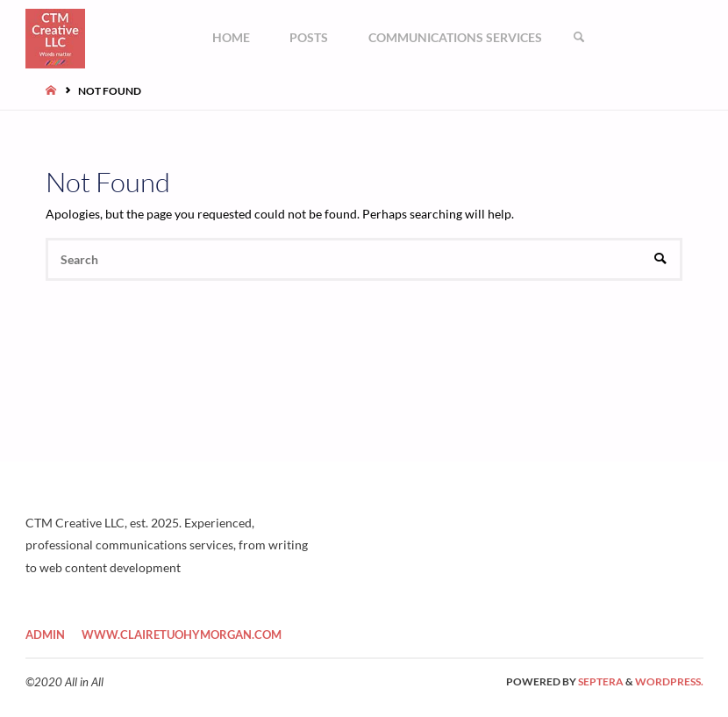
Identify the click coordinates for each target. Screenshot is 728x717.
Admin (45, 635)
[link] (578, 37)
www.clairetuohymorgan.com (182, 635)
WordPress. (669, 681)
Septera (600, 681)
